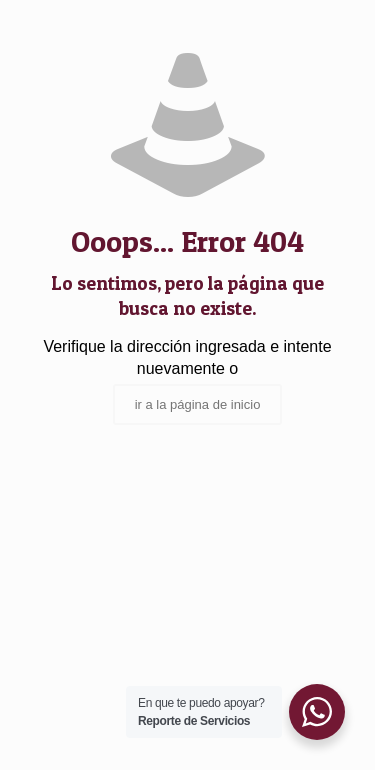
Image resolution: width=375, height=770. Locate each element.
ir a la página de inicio (198, 404)
